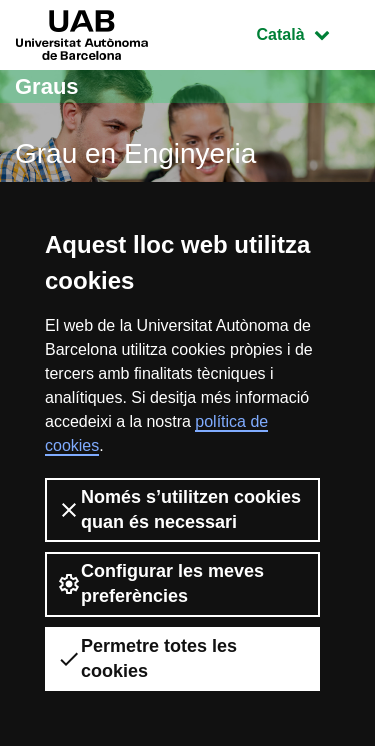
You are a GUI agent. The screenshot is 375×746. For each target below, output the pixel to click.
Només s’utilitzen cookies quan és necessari (179, 509)
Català (308, 32)
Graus (47, 86)
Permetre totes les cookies (147, 658)
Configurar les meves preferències (160, 583)
